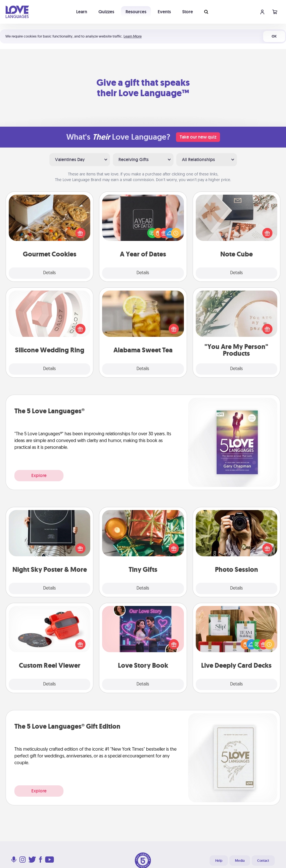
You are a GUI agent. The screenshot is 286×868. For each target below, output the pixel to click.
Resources (136, 12)
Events (164, 12)
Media (240, 861)
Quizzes (106, 12)
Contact (263, 861)
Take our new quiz (198, 137)
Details (49, 273)
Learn (82, 12)
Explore (39, 475)
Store (188, 12)
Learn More (133, 36)
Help (219, 861)
